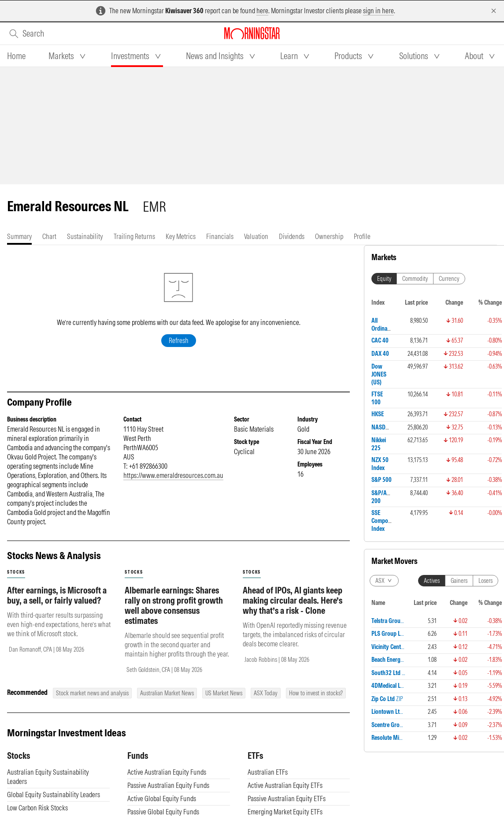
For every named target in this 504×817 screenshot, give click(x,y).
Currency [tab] (449, 279)
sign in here (378, 11)
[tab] (16, 56)
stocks (16, 572)
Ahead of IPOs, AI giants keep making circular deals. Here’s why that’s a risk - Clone (293, 600)
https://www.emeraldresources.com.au (173, 475)
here (262, 11)
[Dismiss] (494, 11)
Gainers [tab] (459, 581)
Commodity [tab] (415, 279)
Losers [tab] (485, 581)
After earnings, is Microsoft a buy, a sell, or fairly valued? (57, 595)
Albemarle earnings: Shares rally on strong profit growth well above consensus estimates (174, 605)
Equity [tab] (384, 279)
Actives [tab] (432, 581)
